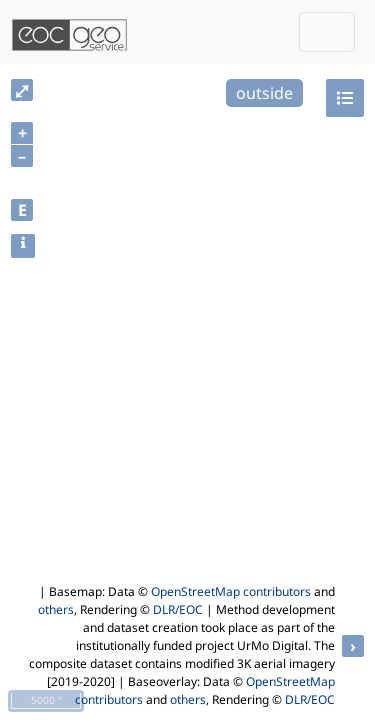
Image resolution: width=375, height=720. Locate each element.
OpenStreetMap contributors (231, 591)
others (56, 609)
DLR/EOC (178, 609)
